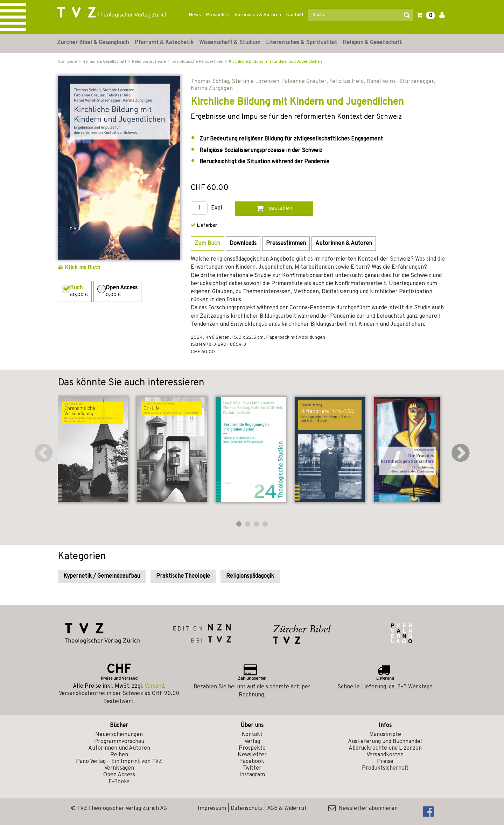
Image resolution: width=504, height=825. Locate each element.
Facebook (252, 762)
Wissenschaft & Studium (230, 43)
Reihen (119, 755)
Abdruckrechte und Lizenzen (385, 748)
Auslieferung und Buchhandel (385, 742)
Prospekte (218, 15)
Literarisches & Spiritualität (302, 43)
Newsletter (252, 755)
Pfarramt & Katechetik (164, 43)
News (195, 15)
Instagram (252, 775)
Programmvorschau (119, 742)
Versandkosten (385, 755)
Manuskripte (385, 735)
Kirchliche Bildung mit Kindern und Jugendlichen (275, 62)
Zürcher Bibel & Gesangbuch (93, 43)
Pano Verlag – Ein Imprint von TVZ (119, 762)
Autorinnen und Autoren (119, 748)
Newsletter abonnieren (363, 809)
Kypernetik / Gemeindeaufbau (102, 576)
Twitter (252, 768)
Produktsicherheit (385, 768)
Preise (385, 762)
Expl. (217, 208)
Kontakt (295, 15)
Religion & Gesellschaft (372, 43)
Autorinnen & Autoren (258, 15)
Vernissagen (119, 768)
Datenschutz (247, 809)
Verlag (252, 742)
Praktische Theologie (183, 576)
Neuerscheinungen (119, 735)
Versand (154, 686)
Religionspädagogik (250, 576)
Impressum (212, 809)
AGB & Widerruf (287, 809)
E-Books (119, 782)
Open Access (119, 775)
